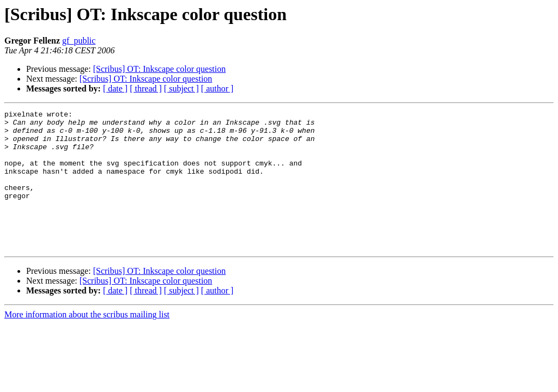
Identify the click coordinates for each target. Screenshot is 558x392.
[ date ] (115, 88)
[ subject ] (181, 88)
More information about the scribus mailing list (87, 342)
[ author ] (217, 88)
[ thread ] (146, 88)
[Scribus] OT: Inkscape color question (160, 69)
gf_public (79, 41)
